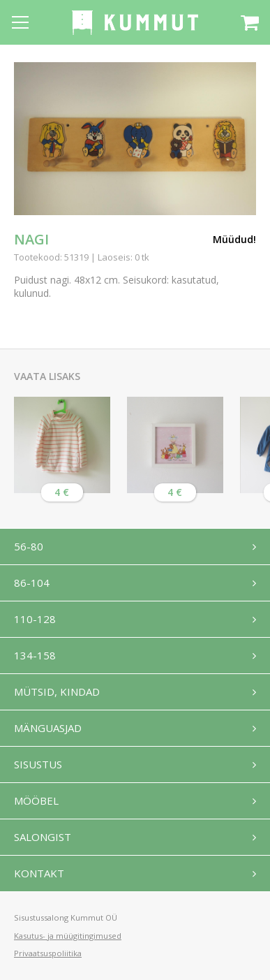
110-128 (35, 619)
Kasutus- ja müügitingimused (68, 936)
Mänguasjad (48, 728)
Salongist (43, 837)
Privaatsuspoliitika (48, 953)
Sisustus (38, 764)
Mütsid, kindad (57, 692)
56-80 (29, 546)
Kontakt (39, 873)
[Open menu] (20, 22)
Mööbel (36, 800)
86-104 (32, 583)
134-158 (35, 655)
